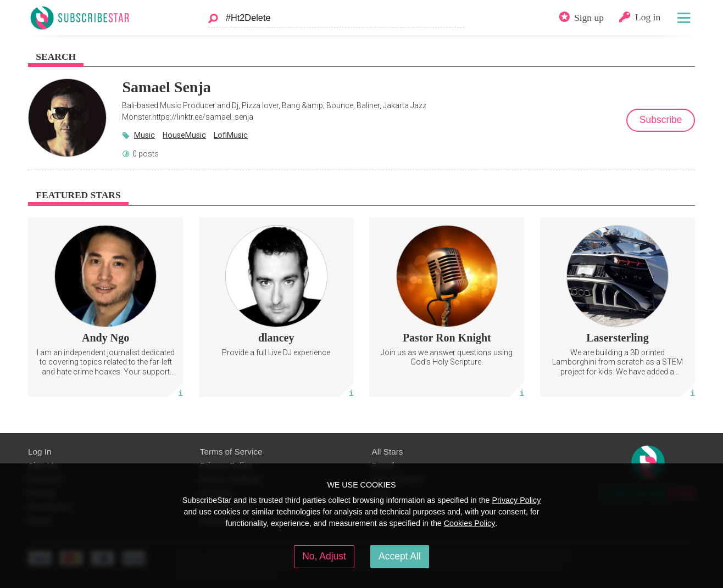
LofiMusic (231, 135)
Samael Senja (166, 87)
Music (144, 135)
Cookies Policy (470, 523)
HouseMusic (184, 135)
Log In (40, 452)
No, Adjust (324, 556)
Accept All (400, 556)
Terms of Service (231, 452)
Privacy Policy (516, 500)
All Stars (388, 452)
